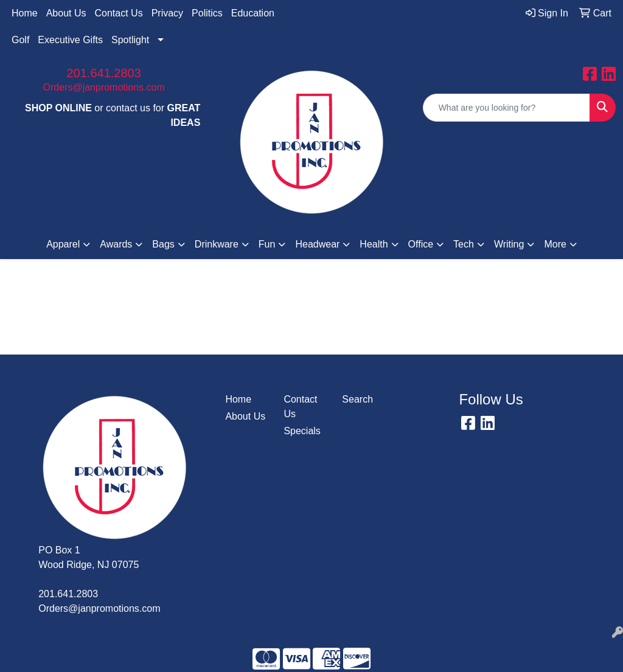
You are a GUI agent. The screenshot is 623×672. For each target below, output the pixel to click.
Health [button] (374, 244)
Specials (302, 431)
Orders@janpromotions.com (104, 87)
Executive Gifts (70, 40)
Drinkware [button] (217, 244)
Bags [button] (163, 244)
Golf (20, 40)
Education (253, 13)
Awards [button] (116, 244)
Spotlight (130, 40)
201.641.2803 (103, 73)
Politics (207, 13)
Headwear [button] (317, 244)
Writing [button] (509, 244)
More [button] (555, 244)
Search (357, 399)
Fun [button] (267, 244)
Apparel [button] (63, 244)
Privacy (167, 13)
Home (25, 13)
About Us (66, 13)
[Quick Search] (506, 108)
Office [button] (421, 244)
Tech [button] (464, 244)
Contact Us (119, 13)
